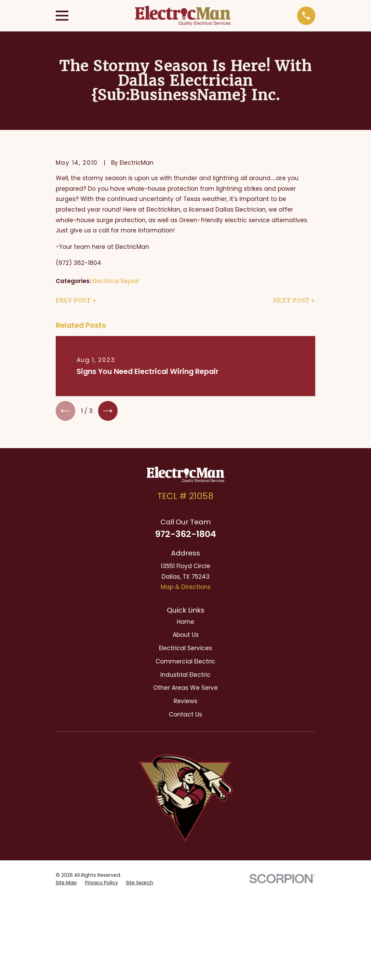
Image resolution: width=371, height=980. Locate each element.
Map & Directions (186, 588)
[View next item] (110, 411)
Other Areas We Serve (185, 689)
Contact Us (185, 716)
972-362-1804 (185, 536)
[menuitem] (66, 796)
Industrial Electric (185, 676)
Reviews (185, 702)
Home (185, 623)
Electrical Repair (116, 281)
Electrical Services (185, 649)
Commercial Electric (185, 663)
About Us (186, 636)
